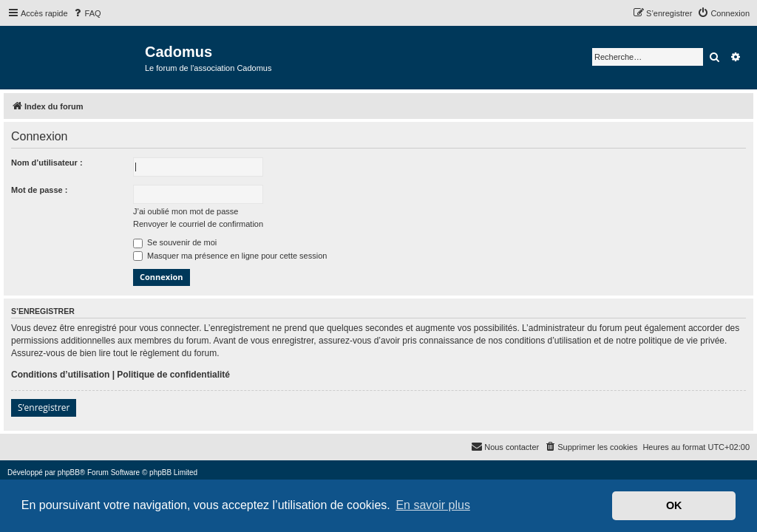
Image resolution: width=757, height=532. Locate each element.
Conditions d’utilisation (60, 375)
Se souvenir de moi (175, 242)
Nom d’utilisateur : (47, 163)
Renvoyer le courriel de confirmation (198, 224)
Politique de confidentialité (173, 375)
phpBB (69, 473)
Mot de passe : (39, 190)
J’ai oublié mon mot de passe (186, 211)
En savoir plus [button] (433, 505)
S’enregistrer (44, 407)
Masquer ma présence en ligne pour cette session (230, 256)
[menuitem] (86, 13)
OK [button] (674, 505)
